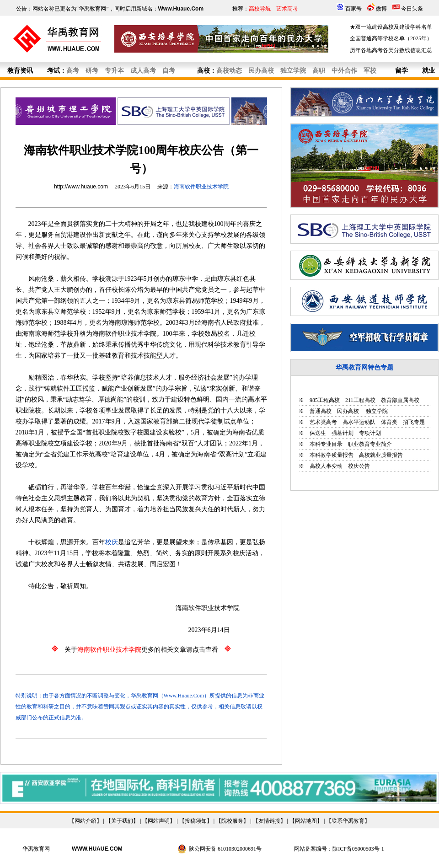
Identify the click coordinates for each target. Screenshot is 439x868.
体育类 (389, 422)
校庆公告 (359, 466)
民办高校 (348, 411)
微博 (381, 9)
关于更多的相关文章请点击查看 (141, 650)
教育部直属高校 (400, 400)
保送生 (318, 433)
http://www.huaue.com (81, 187)
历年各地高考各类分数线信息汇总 (391, 50)
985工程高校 (325, 400)
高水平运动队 (359, 422)
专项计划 (370, 433)
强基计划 (343, 433)
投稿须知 (196, 821)
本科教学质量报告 (332, 455)
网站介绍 (86, 821)
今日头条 (412, 9)
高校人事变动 (326, 466)
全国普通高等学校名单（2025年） (391, 38)
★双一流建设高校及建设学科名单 (391, 27)
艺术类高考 (323, 422)
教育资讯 (20, 71)
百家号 (353, 9)
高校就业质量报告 (381, 455)
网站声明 (159, 821)
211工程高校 (360, 400)
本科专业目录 (326, 444)
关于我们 (122, 821)
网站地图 (306, 821)
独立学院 (376, 411)
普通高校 (321, 411)
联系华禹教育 (348, 821)
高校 (203, 71)
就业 (428, 71)
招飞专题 (414, 422)
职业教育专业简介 (370, 444)
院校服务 (232, 821)
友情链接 (269, 821)
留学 (402, 71)
